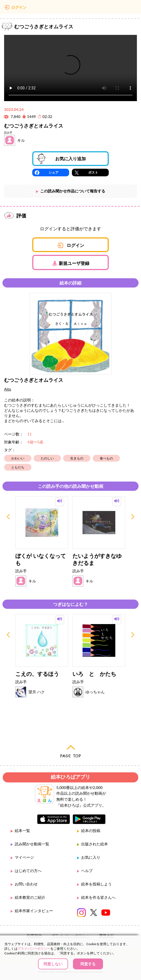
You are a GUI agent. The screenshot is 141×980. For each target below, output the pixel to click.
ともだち (18, 467)
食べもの (106, 458)
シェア (54, 172)
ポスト (93, 172)
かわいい (18, 458)
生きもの (77, 458)
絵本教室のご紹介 (30, 897)
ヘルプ (87, 871)
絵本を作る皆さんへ (98, 897)
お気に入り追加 (70, 158)
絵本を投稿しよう (96, 884)
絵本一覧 (22, 831)
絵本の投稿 (91, 831)
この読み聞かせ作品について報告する (73, 191)
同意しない (53, 964)
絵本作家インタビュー (34, 911)
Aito (8, 389)
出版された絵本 (95, 844)
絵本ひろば (70, 8)
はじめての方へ (28, 871)
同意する (88, 964)
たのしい (47, 458)
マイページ (24, 857)
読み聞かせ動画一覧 (32, 844)
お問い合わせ (26, 884)
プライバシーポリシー (34, 949)
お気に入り (91, 857)
